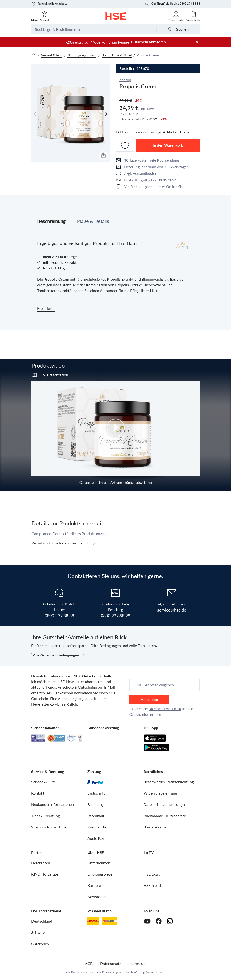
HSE (147, 863)
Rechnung (96, 804)
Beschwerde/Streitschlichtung (169, 782)
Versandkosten (145, 173)
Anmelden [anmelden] (149, 699)
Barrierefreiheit (156, 827)
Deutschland (42, 921)
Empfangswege (100, 874)
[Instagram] (170, 921)
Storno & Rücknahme (49, 827)
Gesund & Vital (52, 55)
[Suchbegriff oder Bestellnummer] (94, 29)
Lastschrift (96, 793)
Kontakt (38, 793)
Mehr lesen (46, 308)
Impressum (137, 963)
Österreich (40, 944)
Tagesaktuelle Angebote (49, 4)
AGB (89, 963)
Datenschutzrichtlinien (165, 709)
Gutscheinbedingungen (146, 714)
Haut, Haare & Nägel (117, 55)
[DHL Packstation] (110, 921)
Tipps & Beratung (45, 816)
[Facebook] (159, 921)
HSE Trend (152, 885)
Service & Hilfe (43, 782)
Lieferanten (41, 863)
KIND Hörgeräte (45, 874)
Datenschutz (111, 963)
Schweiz (38, 932)
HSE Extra (152, 874)
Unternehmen (99, 863)
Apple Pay (96, 838)
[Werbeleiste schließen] (197, 42)
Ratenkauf (96, 816)
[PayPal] (95, 782)
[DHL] (93, 921)
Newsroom (96, 897)
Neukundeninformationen (53, 804)
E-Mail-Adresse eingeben (153, 685)
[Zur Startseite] (115, 16)
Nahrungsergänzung (82, 55)
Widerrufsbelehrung (160, 793)
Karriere (94, 885)
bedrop (125, 80)
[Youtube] (147, 921)
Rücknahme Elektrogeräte (165, 816)
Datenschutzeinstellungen (165, 804)
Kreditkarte (97, 827)
